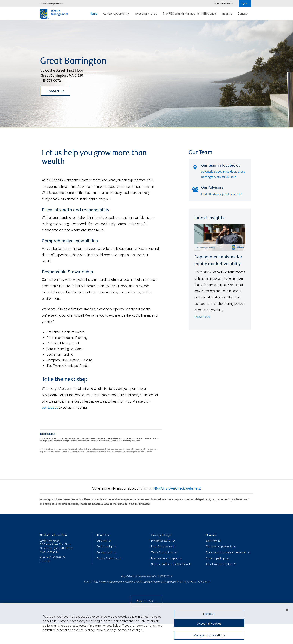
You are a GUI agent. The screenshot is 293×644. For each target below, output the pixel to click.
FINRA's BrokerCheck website (175, 488)
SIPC (204, 582)
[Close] (287, 610)
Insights (227, 13)
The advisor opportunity (220, 547)
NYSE (180, 582)
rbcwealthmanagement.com (51, 3)
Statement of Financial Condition (170, 564)
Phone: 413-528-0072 (53, 557)
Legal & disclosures (162, 547)
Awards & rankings (107, 558)
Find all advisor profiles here (222, 195)
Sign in (245, 3)
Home (93, 13)
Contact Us (55, 91)
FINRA (192, 582)
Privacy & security (161, 541)
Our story (102, 541)
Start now (212, 541)
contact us (50, 407)
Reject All (209, 614)
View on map (48, 552)
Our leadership (105, 547)
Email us (45, 561)
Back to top (145, 601)
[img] (146, 74)
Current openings (216, 558)
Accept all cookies (209, 623)
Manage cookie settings (209, 635)
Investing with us (146, 13)
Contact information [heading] (53, 535)
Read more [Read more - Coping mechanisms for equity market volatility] (202, 317)
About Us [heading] (103, 535)
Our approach (105, 552)
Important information (224, 3)
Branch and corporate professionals (227, 552)
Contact (243, 13)
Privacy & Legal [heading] (161, 535)
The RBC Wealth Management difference (189, 13)
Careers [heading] (211, 535)
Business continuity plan (165, 558)
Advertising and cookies (219, 564)
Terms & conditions (162, 552)
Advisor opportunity (116, 13)
